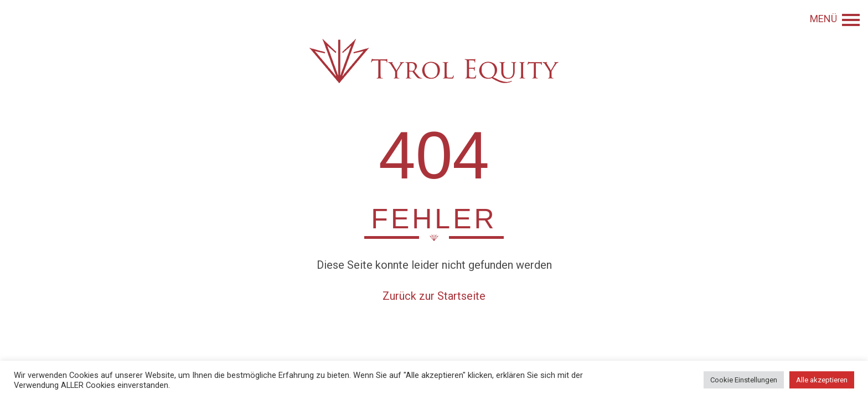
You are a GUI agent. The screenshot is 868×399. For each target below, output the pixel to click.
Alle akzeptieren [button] (822, 380)
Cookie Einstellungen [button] (744, 380)
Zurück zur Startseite (434, 296)
